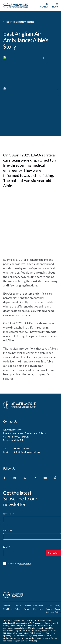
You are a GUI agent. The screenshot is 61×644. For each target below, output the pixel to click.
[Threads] (55, 478)
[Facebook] (4, 478)
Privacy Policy (25, 563)
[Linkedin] (35, 478)
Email (6, 547)
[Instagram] (15, 478)
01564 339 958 (22, 448)
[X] (25, 478)
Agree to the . (20, 563)
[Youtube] (45, 478)
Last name (8, 530)
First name (9, 514)
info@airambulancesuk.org (27, 452)
